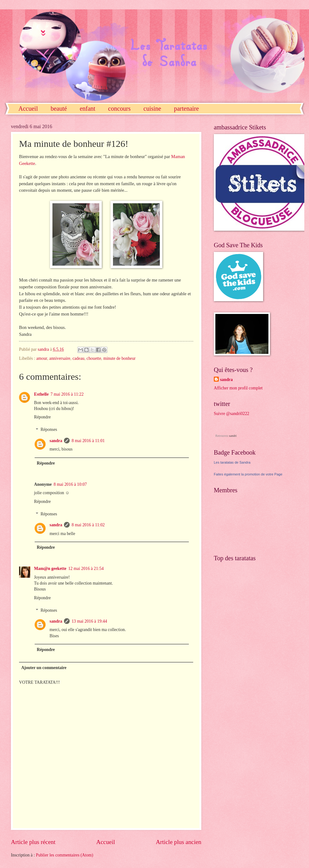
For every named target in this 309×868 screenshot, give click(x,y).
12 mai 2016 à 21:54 (86, 569)
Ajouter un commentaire (44, 668)
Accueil (28, 109)
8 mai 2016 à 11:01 (88, 441)
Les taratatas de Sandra (232, 462)
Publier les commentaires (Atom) (65, 855)
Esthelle (41, 394)
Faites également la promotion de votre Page (248, 474)
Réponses (49, 430)
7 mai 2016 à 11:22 (67, 394)
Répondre (42, 417)
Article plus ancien (179, 842)
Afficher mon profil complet (238, 388)
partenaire (186, 109)
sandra (56, 441)
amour (42, 358)
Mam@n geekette (50, 569)
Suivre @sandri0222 (232, 414)
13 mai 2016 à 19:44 (89, 621)
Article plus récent (33, 842)
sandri (233, 436)
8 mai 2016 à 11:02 (88, 525)
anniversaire (60, 358)
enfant (87, 109)
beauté (59, 109)
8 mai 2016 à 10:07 (70, 484)
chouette (94, 358)
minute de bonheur (119, 358)
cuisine (152, 109)
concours (119, 109)
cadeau (78, 358)
